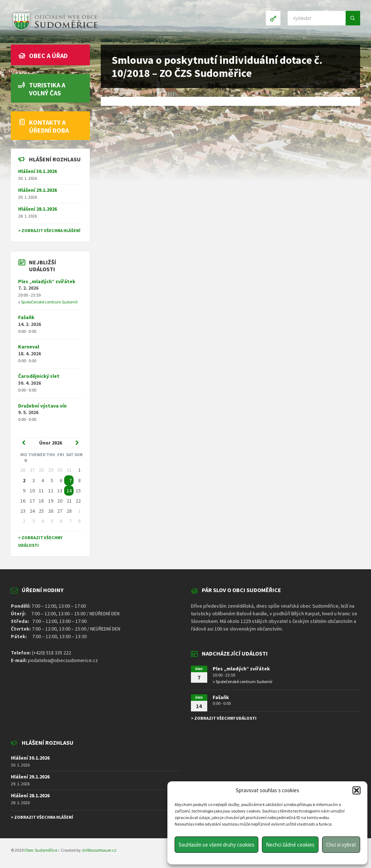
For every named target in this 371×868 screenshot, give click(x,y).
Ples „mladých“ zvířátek (47, 281)
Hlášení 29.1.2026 (37, 190)
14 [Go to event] (69, 491)
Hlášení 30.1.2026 (37, 171)
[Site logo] (54, 30)
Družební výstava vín (42, 406)
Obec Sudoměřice (41, 850)
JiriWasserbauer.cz (99, 850)
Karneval (29, 347)
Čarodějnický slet (39, 376)
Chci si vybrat (341, 845)
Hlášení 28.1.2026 (37, 209)
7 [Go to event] (70, 480)
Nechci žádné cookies (290, 845)
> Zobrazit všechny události (224, 718)
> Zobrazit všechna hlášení (49, 230)
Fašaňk (26, 317)
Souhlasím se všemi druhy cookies (216, 845)
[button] (357, 790)
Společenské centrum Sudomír (49, 302)
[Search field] (324, 18)
